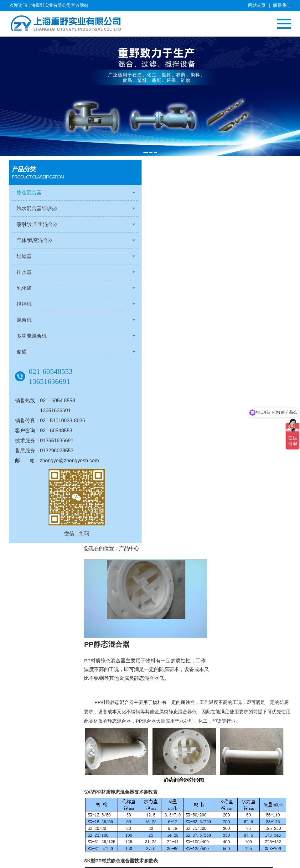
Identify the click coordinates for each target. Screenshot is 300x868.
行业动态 (178, 795)
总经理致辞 (20, 802)
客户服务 (18, 810)
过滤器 (25, 256)
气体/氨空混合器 (35, 241)
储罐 (22, 352)
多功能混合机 (32, 336)
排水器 (25, 272)
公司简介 (18, 787)
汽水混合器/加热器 (38, 209)
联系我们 (282, 5)
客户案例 (131, 787)
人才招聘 (18, 818)
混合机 (25, 320)
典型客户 (131, 795)
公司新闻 (178, 787)
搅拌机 (25, 304)
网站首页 (257, 5)
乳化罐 (25, 288)
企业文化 (18, 795)
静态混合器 (30, 193)
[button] (146, 152)
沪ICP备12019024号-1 (267, 861)
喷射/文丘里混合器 (38, 225)
